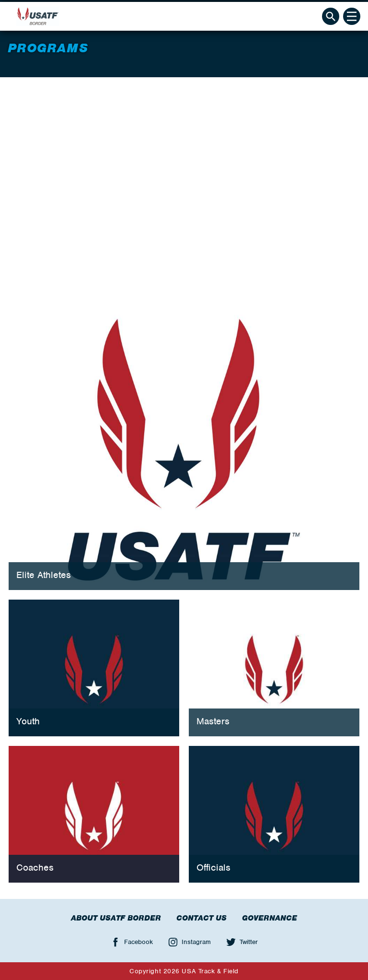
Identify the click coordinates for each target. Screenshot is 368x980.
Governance (270, 918)
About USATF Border (116, 918)
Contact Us (201, 918)
